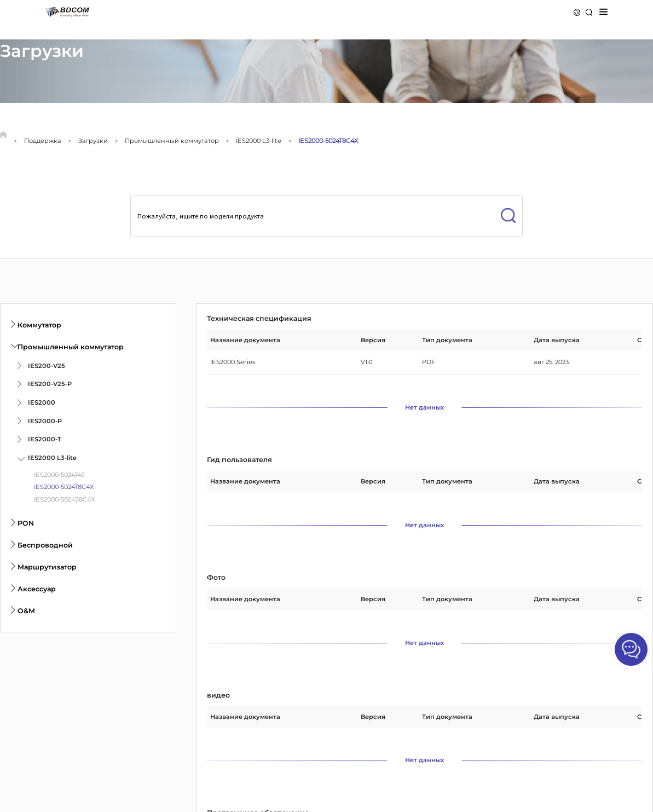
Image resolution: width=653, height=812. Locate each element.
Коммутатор (39, 325)
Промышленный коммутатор (172, 141)
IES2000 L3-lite (259, 141)
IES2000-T (45, 439)
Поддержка (43, 141)
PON (26, 523)
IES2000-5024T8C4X (328, 141)
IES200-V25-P (50, 384)
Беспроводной (45, 545)
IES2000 (42, 402)
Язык (577, 12)
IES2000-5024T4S (59, 475)
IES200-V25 (47, 366)
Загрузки (93, 141)
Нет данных (424, 408)
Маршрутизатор (47, 567)
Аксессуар (37, 589)
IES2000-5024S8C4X (64, 499)
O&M (26, 611)
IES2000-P (45, 421)
